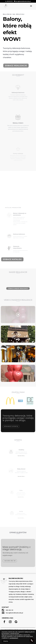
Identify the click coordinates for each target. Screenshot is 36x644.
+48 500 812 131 (10, 561)
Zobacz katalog (12, 259)
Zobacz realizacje (16, 66)
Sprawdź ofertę (11, 426)
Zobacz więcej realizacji (18, 288)
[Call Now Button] (32, 640)
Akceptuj (6, 641)
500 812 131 (10, 1)
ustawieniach (14, 638)
